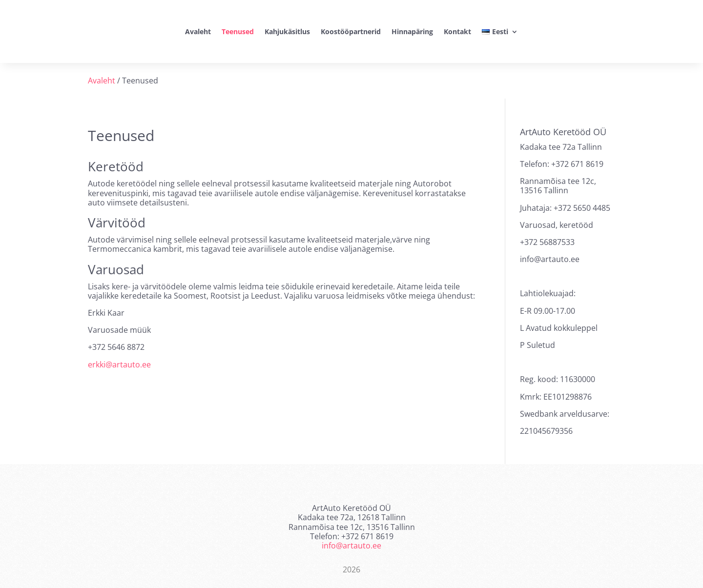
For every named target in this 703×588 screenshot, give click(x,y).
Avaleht (198, 31)
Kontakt (457, 31)
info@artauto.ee (351, 546)
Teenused (238, 31)
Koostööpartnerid (351, 31)
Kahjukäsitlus (287, 31)
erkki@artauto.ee (119, 365)
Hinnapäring (412, 31)
